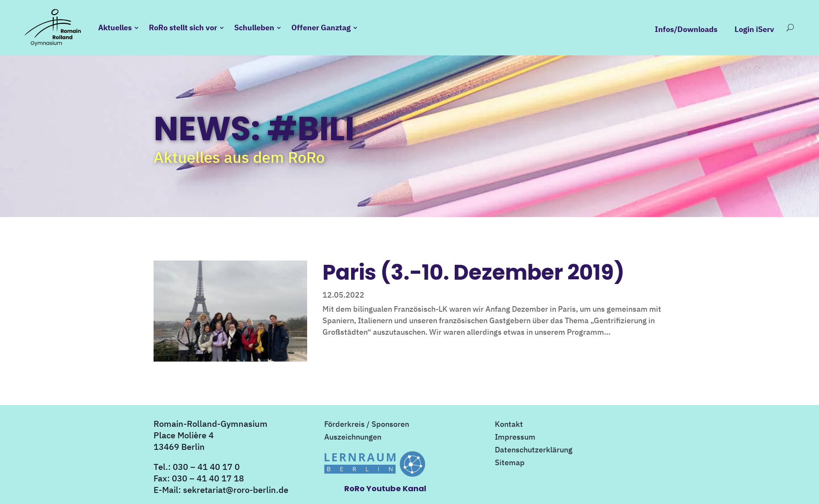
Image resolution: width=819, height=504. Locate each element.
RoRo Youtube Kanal (385, 488)
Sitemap (510, 463)
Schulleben (257, 28)
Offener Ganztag (324, 28)
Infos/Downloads (684, 29)
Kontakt (509, 425)
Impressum (515, 438)
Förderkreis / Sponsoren (367, 425)
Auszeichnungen (353, 438)
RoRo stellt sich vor (186, 28)
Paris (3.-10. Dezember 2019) (473, 272)
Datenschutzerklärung (534, 451)
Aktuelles (118, 28)
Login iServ (752, 29)
